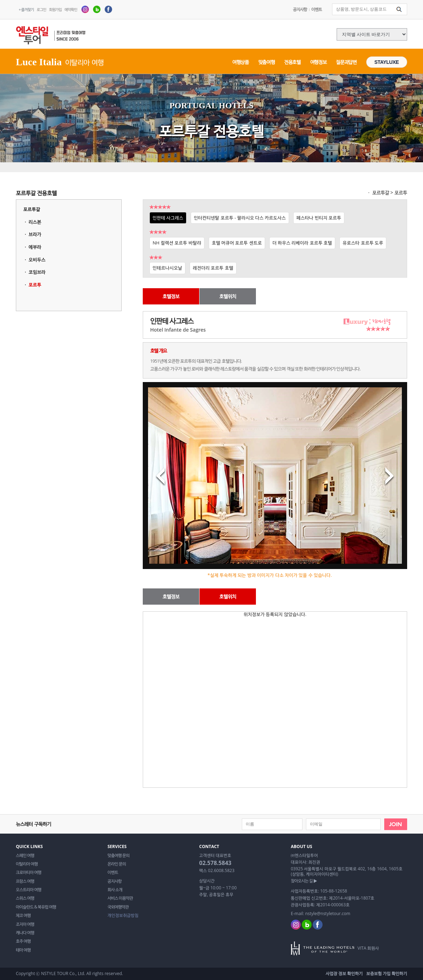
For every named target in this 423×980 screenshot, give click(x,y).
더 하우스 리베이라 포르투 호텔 (302, 243)
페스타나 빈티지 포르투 (319, 218)
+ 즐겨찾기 (26, 9)
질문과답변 (346, 62)
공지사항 (300, 9)
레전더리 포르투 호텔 (213, 268)
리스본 (35, 222)
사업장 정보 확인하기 (344, 973)
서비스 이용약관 (120, 898)
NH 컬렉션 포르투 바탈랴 (177, 243)
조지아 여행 (25, 924)
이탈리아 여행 (27, 864)
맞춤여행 (267, 62)
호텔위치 (228, 296)
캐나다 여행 (25, 933)
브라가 (35, 234)
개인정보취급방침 (123, 915)
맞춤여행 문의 (118, 855)
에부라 (35, 247)
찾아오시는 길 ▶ (304, 881)
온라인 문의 (117, 864)
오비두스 (37, 260)
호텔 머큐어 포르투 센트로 (237, 243)
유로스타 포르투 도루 (363, 243)
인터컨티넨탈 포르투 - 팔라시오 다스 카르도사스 (240, 218)
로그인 (41, 9)
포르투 (35, 285)
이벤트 (317, 9)
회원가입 (55, 9)
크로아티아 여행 (29, 872)
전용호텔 (292, 62)
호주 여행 (23, 941)
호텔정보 (171, 296)
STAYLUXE (387, 62)
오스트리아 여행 (29, 890)
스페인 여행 (25, 855)
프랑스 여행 (25, 881)
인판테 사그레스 (168, 218)
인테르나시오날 (167, 268)
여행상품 (241, 62)
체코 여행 (23, 915)
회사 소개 (115, 890)
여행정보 (318, 62)
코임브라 (37, 272)
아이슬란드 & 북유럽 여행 (36, 907)
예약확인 (71, 9)
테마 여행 (23, 950)
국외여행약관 (118, 907)
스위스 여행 (25, 898)
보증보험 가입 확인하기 (387, 973)
